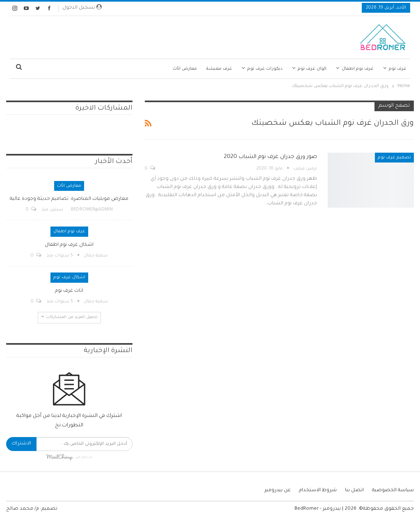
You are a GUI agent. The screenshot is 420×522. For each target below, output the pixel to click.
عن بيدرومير (278, 491)
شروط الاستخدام (318, 491)
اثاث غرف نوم (69, 291)
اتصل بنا (354, 491)
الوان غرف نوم (312, 69)
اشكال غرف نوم (69, 277)
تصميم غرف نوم (394, 158)
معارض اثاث (185, 69)
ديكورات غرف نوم (265, 69)
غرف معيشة (219, 69)
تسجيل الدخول (82, 7)
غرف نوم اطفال (358, 69)
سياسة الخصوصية (393, 491)
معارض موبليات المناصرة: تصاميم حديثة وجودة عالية (69, 199)
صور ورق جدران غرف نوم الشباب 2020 (270, 157)
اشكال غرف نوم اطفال (69, 245)
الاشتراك (21, 444)
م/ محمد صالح (23, 509)
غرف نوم (398, 69)
